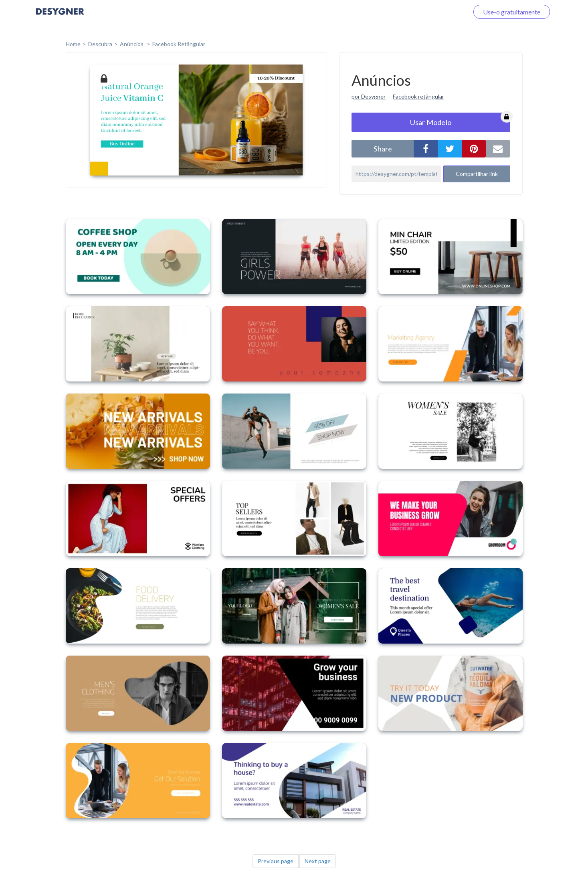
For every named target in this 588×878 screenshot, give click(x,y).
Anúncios (132, 44)
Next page (318, 861)
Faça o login (443, 12)
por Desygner (369, 96)
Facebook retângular (418, 96)
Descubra (100, 44)
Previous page (276, 861)
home (73, 44)
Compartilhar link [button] (477, 174)
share (383, 149)
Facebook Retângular (179, 44)
